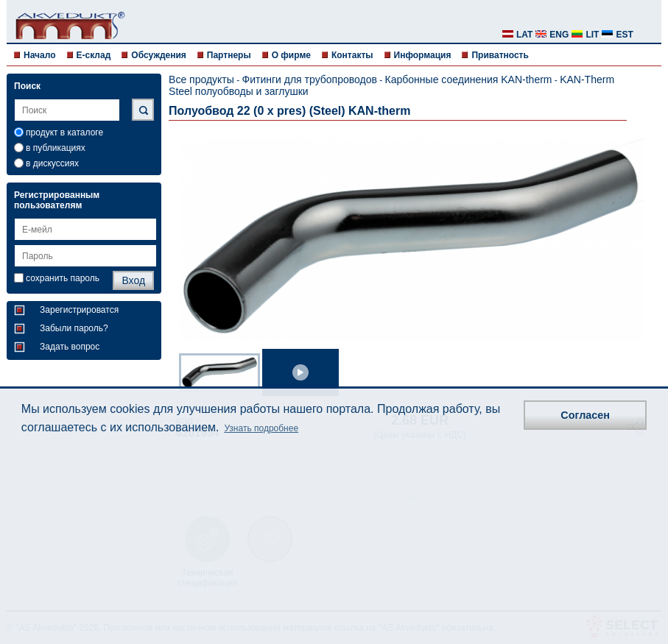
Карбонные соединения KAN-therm (469, 79)
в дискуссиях (52, 163)
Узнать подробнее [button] (261, 428)
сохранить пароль (63, 278)
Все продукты (201, 79)
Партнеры (229, 55)
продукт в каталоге (64, 132)
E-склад (94, 55)
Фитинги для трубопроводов (310, 79)
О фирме (291, 55)
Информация (423, 55)
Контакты (352, 55)
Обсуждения (159, 55)
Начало (39, 55)
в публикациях (56, 148)
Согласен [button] (585, 415)
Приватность (500, 55)
